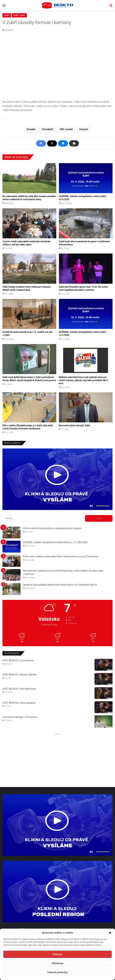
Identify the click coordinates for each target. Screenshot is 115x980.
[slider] (103, 506)
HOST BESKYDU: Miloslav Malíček (19, 675)
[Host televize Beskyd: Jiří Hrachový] (104, 721)
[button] (110, 933)
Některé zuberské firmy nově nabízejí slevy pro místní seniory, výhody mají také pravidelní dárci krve (84, 380)
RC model (67, 129)
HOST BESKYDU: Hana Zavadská (19, 703)
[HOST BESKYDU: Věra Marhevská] (104, 693)
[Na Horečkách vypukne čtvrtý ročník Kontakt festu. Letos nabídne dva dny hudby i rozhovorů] (11, 575)
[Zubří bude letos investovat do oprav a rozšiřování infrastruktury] (86, 223)
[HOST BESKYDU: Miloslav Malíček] (104, 679)
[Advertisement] (57, 759)
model (32, 129)
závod (84, 129)
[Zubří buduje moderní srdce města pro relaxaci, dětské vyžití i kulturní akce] (29, 269)
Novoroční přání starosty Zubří (74, 425)
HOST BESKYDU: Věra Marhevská (19, 689)
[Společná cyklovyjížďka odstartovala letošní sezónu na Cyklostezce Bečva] (11, 589)
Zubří (7, 15)
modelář (48, 129)
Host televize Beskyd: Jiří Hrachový (20, 717)
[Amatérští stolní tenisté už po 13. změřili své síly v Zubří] (29, 314)
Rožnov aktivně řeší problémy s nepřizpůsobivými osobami (52, 528)
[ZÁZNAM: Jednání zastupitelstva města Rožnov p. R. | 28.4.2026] (11, 547)
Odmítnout (57, 963)
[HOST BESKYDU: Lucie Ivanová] (104, 665)
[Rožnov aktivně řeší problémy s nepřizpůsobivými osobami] (11, 533)
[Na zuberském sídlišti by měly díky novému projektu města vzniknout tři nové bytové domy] (29, 178)
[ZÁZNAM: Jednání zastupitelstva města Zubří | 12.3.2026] (86, 314)
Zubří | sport (19, 15)
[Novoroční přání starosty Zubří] (86, 407)
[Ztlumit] (91, 506)
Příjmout (57, 954)
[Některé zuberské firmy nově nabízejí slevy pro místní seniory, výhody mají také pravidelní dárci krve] (86, 359)
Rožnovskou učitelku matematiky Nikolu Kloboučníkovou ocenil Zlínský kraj (60, 556)
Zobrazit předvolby (57, 972)
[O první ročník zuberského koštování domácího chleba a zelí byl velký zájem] (29, 223)
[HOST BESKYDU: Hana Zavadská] (104, 707)
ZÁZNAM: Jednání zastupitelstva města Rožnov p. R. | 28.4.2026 (55, 542)
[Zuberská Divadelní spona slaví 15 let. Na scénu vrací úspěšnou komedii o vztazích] (86, 269)
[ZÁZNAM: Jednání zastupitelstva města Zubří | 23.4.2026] (86, 178)
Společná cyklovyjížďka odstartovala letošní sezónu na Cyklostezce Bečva (60, 585)
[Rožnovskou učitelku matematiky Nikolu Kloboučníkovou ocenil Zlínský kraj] (11, 561)
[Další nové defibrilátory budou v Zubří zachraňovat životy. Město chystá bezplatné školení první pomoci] (29, 359)
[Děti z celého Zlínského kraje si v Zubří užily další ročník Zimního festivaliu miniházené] (29, 407)
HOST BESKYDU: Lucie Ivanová (18, 660)
